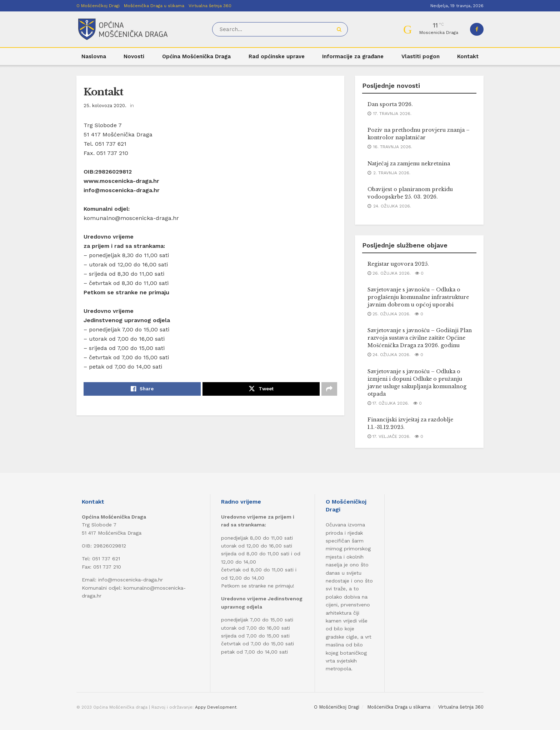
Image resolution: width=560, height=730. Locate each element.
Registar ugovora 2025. (398, 264)
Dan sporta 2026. (390, 104)
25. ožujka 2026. (389, 314)
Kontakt (468, 56)
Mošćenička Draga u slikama (154, 6)
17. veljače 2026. (389, 436)
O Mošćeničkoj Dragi (98, 6)
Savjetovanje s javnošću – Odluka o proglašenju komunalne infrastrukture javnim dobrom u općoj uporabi (418, 297)
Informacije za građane (353, 56)
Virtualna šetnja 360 (210, 6)
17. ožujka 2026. (388, 403)
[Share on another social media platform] (329, 389)
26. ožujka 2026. (389, 273)
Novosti (134, 56)
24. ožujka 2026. (389, 355)
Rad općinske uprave (277, 56)
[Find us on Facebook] (477, 29)
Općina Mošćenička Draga (196, 56)
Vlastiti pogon (421, 56)
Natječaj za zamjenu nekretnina (409, 164)
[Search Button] (341, 29)
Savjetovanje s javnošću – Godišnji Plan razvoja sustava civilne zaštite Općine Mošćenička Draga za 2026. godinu (420, 338)
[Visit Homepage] (123, 29)
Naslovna (94, 56)
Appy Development (216, 707)
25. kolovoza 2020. (105, 106)
